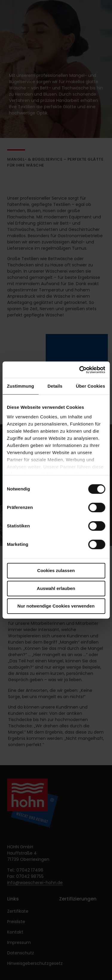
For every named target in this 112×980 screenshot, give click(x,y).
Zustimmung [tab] (20, 386)
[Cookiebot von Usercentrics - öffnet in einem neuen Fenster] (80, 370)
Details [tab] (55, 386)
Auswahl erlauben (56, 588)
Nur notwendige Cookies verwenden (56, 606)
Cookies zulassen (56, 570)
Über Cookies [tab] (90, 386)
